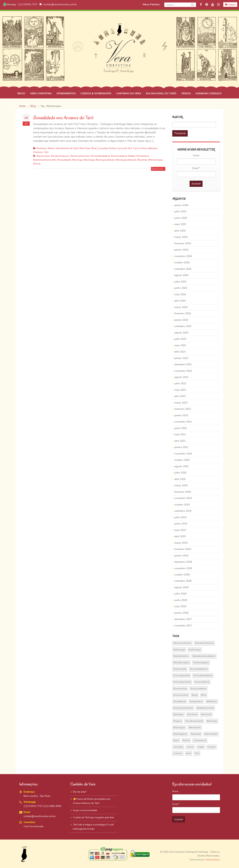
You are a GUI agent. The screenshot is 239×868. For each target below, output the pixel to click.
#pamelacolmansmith (45, 160)
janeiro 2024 (181, 320)
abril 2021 (180, 441)
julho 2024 (180, 282)
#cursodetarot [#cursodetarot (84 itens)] (202, 682)
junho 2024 (181, 288)
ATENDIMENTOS (66, 93)
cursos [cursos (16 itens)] (190, 747)
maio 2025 (180, 224)
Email (196, 168)
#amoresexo (43, 156)
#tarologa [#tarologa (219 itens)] (212, 721)
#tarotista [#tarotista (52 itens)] (196, 734)
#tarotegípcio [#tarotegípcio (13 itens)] (180, 734)
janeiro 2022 (181, 415)
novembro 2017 (183, 626)
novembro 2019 (183, 498)
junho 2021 (181, 428)
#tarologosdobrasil (126, 160)
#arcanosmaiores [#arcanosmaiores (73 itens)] (182, 643)
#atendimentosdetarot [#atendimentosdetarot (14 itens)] (204, 656)
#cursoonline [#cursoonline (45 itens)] (180, 689)
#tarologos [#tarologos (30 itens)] (179, 727)
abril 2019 (180, 536)
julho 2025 (180, 212)
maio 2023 (180, 345)
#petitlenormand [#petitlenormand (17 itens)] (205, 708)
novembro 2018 (183, 568)
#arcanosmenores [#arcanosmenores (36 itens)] (204, 643)
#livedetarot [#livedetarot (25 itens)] (180, 701)
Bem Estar (85, 148)
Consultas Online (107, 148)
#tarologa (77, 160)
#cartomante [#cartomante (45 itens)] (180, 669)
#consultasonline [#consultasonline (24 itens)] (182, 682)
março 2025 (181, 237)
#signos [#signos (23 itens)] (178, 721)
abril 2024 (180, 301)
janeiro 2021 (181, 447)
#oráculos (42, 148)
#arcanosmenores (80, 156)
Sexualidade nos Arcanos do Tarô (63, 118)
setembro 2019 (183, 511)
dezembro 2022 (183, 364)
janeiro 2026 (181, 205)
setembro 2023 (183, 326)
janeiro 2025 (181, 250)
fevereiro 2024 (183, 313)
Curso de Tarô (125, 148)
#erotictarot (143, 156)
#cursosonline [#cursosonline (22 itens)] (181, 695)
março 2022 (181, 403)
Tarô (46, 152)
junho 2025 (181, 218)
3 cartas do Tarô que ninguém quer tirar (94, 817)
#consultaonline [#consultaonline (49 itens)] (182, 675)
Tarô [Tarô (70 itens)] (197, 753)
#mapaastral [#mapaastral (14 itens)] (196, 701)
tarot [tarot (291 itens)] (189, 753)
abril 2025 (180, 231)
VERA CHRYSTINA (41, 93)
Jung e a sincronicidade (85, 810)
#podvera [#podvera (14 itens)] (192, 714)
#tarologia (89, 160)
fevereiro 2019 (183, 549)
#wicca (37, 164)
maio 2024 (180, 294)
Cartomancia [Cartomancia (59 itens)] (200, 740)
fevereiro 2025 (183, 243)
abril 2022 (180, 396)
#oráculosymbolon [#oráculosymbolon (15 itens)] (183, 708)
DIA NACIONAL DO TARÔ (161, 93)
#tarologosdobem (105, 160)
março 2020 (181, 485)
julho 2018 (180, 594)
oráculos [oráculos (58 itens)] (178, 753)
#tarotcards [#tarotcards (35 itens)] (195, 727)
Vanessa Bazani (213, 860)
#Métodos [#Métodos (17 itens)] (212, 701)
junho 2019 (181, 524)
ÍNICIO (21, 93)
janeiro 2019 (181, 556)
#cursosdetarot (119, 156)
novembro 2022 (183, 371)
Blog (94, 148)
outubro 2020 (182, 460)
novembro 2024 (183, 256)
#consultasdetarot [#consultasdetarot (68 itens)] (203, 675)
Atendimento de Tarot (67, 148)
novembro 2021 (183, 422)
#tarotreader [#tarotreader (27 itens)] (211, 734)
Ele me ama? (80, 792)
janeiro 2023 (181, 358)
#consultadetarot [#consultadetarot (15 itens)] (199, 669)
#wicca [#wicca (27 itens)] (186, 740)
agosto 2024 (181, 275)
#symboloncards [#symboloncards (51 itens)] (194, 721)
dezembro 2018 (183, 562)
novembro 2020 (183, 454)
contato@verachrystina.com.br (58, 4)
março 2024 (181, 307)
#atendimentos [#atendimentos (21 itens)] (181, 656)
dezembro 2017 (183, 619)
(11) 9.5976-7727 (20, 4)
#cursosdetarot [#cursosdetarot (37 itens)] (198, 689)
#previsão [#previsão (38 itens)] (206, 714)
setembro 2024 (183, 269)
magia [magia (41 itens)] (201, 747)
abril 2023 (180, 352)
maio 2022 (180, 390)
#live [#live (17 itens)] (204, 695)
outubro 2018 (182, 575)
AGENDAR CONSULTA (209, 93)
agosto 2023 (181, 333)
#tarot (51, 148)
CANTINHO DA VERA (129, 93)
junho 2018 (181, 600)
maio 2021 (180, 434)
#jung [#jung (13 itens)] (195, 695)
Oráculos (38, 152)
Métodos (153, 148)
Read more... (158, 169)
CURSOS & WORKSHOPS (96, 93)
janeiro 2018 (181, 613)
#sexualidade (64, 160)
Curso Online (140, 148)
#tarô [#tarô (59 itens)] (176, 740)
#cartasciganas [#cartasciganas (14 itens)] (201, 663)
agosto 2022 (181, 377)
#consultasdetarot (100, 156)
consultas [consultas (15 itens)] (178, 747)
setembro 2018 (183, 581)
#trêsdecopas (156, 160)
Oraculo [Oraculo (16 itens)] (212, 747)
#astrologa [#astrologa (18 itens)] (179, 650)
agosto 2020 (181, 466)
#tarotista (142, 160)
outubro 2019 (182, 505)
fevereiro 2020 (183, 492)
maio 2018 (180, 606)
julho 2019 (180, 517)
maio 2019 (180, 530)
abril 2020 (180, 479)
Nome (196, 155)
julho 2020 (180, 473)
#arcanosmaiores (60, 156)
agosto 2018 (181, 587)
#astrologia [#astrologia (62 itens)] (195, 650)
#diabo (132, 156)
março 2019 (181, 543)
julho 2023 (180, 339)
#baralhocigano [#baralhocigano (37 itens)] (181, 663)
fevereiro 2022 (183, 409)
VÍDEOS (186, 93)
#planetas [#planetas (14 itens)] (179, 714)
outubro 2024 (182, 262)
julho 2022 (180, 383)
